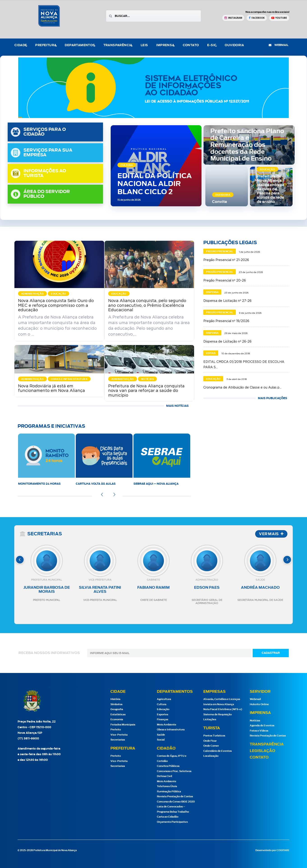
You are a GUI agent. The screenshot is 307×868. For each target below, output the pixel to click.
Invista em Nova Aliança (219, 704)
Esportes (163, 715)
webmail (278, 45)
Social (161, 740)
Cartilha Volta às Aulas (96, 484)
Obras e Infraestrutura (171, 730)
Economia (117, 719)
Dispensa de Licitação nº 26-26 (227, 342)
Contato (191, 45)
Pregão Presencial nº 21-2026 (226, 260)
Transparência (118, 45)
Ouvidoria (234, 45)
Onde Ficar (210, 741)
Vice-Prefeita (119, 735)
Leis (144, 45)
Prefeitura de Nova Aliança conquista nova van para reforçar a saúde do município (146, 391)
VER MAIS (271, 534)
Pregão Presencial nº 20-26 (225, 281)
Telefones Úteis (167, 786)
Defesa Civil (165, 776)
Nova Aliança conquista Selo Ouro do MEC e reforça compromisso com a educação (56, 305)
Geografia (117, 709)
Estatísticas (118, 715)
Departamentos (80, 45)
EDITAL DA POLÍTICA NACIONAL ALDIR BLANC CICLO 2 (155, 184)
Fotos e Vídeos (259, 731)
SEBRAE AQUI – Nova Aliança (156, 484)
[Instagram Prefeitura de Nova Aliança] (233, 18)
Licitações (210, 719)
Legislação (262, 751)
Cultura (162, 704)
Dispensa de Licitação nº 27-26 (227, 301)
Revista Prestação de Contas (175, 796)
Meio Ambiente (167, 725)
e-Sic (212, 45)
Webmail (255, 699)
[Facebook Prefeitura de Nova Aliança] (257, 18)
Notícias (255, 721)
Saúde (161, 735)
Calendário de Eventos (218, 751)
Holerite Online (259, 704)
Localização (211, 756)
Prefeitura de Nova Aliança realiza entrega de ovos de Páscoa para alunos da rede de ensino (270, 189)
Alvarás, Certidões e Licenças (222, 699)
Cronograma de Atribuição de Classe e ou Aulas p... (242, 388)
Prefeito (116, 730)
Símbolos (116, 704)
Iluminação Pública (169, 792)
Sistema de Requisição (218, 715)
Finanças (163, 719)
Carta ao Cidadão (168, 817)
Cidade (21, 45)
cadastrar (271, 653)
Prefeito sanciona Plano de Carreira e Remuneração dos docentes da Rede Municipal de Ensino (247, 145)
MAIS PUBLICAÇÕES (273, 398)
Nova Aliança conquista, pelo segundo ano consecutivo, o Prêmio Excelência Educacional (147, 305)
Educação (163, 709)
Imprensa (165, 45)
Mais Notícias (177, 406)
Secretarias (118, 740)
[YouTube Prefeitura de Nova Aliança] (279, 18)
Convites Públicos (168, 766)
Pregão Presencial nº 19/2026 (226, 321)
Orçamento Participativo (172, 822)
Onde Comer (211, 746)
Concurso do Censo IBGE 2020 (176, 802)
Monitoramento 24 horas (39, 484)
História (115, 699)
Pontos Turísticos (214, 736)
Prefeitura (46, 45)
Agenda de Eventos (262, 726)
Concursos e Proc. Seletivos (174, 771)
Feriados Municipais (123, 725)
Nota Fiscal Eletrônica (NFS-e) (223, 709)
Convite (220, 202)
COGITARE (283, 850)
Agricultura (164, 699)
